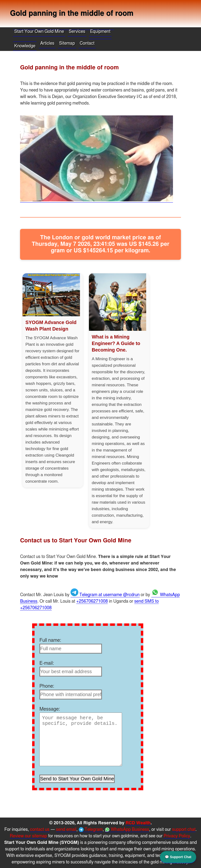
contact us (40, 830)
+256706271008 (92, 601)
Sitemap (67, 43)
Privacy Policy (177, 836)
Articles (47, 43)
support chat (184, 830)
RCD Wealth (138, 823)
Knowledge (25, 46)
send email (66, 830)
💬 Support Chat (178, 857)
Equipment (100, 32)
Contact (87, 43)
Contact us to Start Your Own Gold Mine (76, 541)
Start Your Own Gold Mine (39, 32)
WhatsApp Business (127, 830)
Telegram (91, 830)
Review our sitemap (29, 836)
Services (77, 32)
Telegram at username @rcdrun (105, 595)
